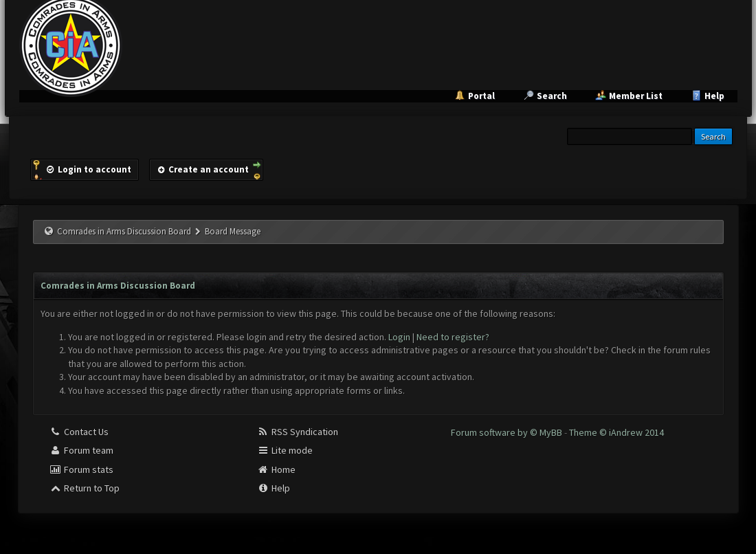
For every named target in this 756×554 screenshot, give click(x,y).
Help (714, 96)
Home (276, 469)
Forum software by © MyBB (508, 432)
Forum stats (81, 469)
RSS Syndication (298, 432)
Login (399, 337)
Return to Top (85, 488)
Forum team (81, 450)
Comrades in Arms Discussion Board (124, 231)
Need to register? (453, 337)
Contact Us (79, 432)
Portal (481, 96)
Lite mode (285, 450)
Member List (636, 96)
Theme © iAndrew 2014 (616, 432)
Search (552, 96)
